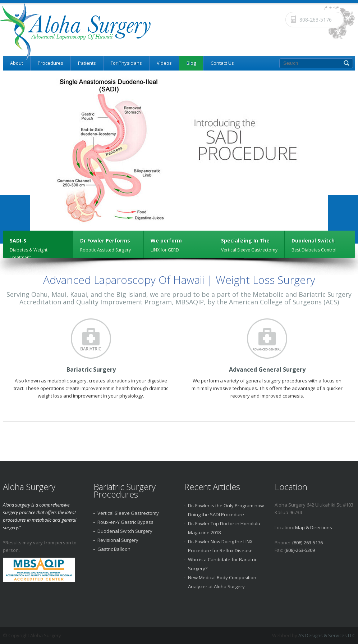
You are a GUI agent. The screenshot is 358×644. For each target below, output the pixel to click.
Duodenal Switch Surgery (125, 531)
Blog (191, 63)
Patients (87, 63)
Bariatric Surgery (91, 369)
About (17, 63)
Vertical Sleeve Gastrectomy (128, 513)
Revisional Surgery (118, 540)
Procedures (51, 63)
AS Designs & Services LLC (327, 635)
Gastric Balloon (114, 549)
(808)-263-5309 (300, 550)
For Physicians (126, 63)
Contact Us (222, 63)
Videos (164, 63)
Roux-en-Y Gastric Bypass (125, 522)
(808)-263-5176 (307, 543)
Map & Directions (314, 527)
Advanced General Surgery (267, 369)
